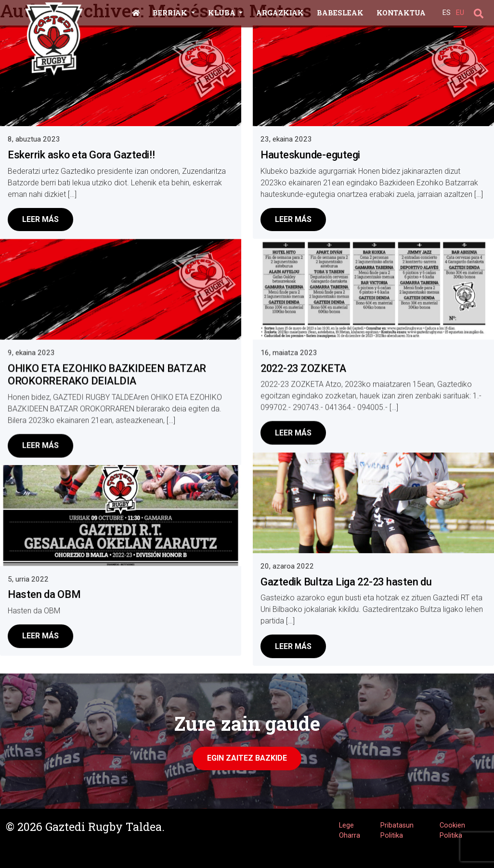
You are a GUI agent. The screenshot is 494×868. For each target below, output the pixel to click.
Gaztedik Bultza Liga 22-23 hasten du (346, 583)
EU (460, 13)
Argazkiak (280, 13)
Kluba (223, 13)
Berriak (171, 13)
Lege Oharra (350, 831)
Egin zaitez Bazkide (247, 758)
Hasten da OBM (44, 594)
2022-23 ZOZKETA (303, 370)
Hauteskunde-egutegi (310, 155)
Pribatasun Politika (397, 831)
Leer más (40, 219)
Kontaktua (401, 13)
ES (447, 13)
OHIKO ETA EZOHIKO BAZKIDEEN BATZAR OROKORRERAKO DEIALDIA (107, 374)
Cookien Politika (452, 831)
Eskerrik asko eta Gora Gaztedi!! (81, 155)
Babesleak (340, 13)
